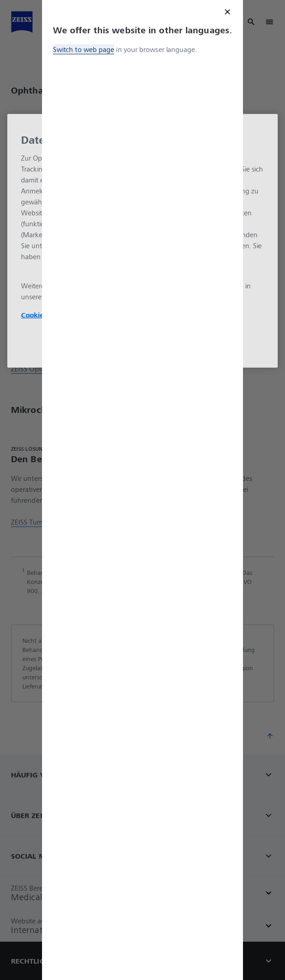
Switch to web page (84, 49)
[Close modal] (227, 12)
